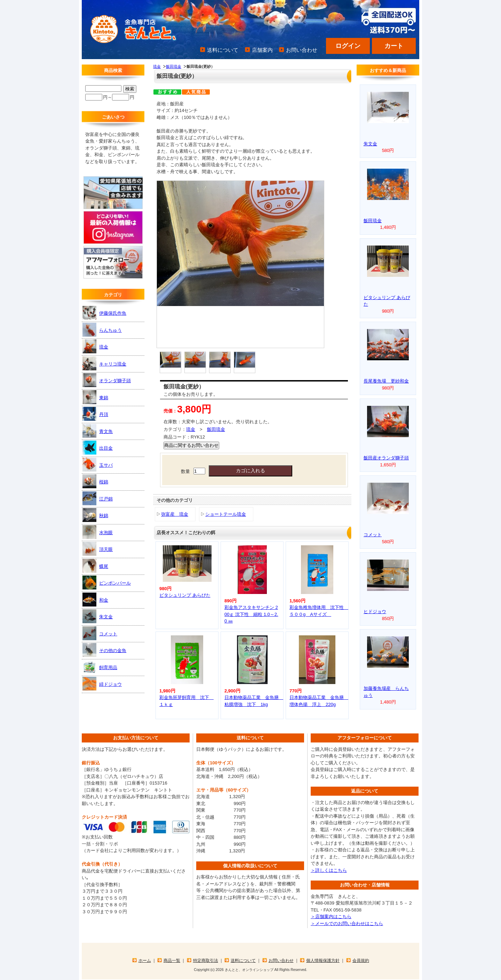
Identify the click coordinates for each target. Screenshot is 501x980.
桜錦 (95, 481)
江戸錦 (98, 498)
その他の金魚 (104, 650)
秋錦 (95, 515)
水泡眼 (98, 532)
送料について (223, 50)
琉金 (157, 66)
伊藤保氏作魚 (104, 313)
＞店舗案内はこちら (331, 917)
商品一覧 (172, 960)
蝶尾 (95, 566)
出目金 (98, 448)
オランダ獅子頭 (107, 380)
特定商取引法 (206, 960)
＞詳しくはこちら (329, 870)
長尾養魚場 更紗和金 (386, 381)
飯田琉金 (174, 66)
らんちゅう (102, 330)
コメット (100, 633)
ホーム (145, 960)
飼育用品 (100, 667)
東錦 (95, 397)
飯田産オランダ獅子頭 (386, 458)
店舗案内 (262, 50)
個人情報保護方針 (323, 960)
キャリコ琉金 (104, 363)
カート (394, 46)
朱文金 (98, 616)
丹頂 (95, 414)
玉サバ (98, 465)
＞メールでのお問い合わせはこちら (347, 923)
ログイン (348, 46)
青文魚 (98, 431)
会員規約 (361, 960)
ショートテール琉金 (226, 514)
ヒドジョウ (375, 612)
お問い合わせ (302, 50)
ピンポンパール (107, 583)
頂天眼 (98, 549)
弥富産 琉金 (175, 514)
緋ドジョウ (102, 684)
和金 (95, 600)
